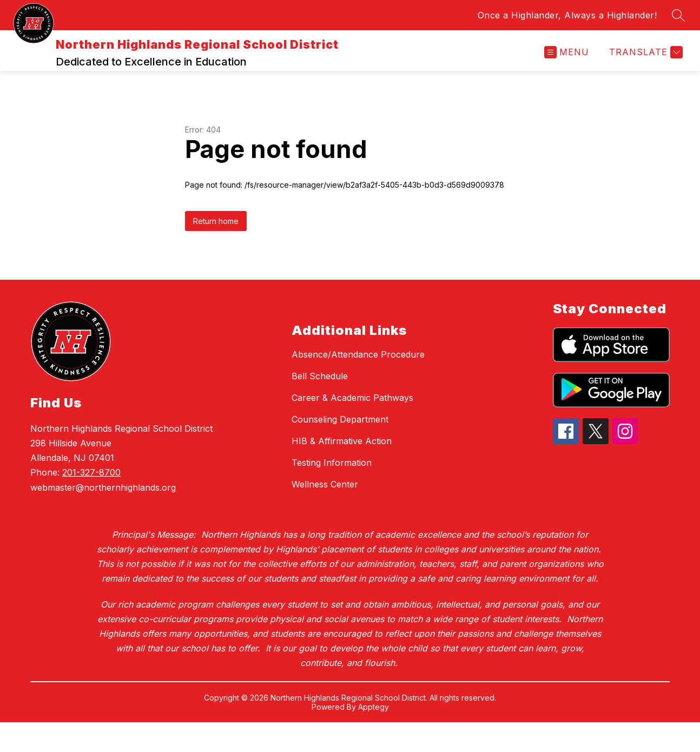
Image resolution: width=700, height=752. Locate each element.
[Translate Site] (645, 67)
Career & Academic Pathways (352, 427)
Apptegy (374, 737)
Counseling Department (340, 449)
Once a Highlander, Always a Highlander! (567, 15)
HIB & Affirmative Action (342, 471)
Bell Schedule (320, 406)
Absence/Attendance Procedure (358, 384)
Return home (216, 251)
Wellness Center (325, 514)
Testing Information (332, 492)
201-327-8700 (91, 502)
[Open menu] (567, 67)
